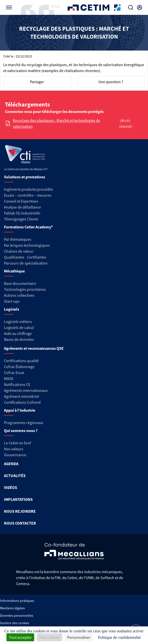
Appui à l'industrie (20, 410)
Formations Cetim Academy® (28, 227)
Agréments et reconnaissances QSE (34, 348)
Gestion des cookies (15, 623)
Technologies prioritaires (25, 289)
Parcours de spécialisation (26, 263)
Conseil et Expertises (21, 201)
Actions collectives (19, 295)
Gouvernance (15, 455)
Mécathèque (14, 271)
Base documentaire (20, 283)
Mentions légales (12, 608)
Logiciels (12, 309)
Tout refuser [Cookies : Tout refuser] (49, 637)
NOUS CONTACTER (20, 523)
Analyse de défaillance (22, 207)
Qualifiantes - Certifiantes (25, 257)
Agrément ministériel (21, 396)
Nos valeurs (14, 449)
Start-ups (12, 301)
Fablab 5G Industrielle (22, 213)
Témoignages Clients (21, 219)
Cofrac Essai (14, 373)
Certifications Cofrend (22, 402)
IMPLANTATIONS (18, 499)
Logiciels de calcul (19, 327)
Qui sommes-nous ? (21, 430)
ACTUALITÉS (15, 476)
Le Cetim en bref (17, 443)
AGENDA (11, 464)
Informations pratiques (17, 601)
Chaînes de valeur (19, 251)
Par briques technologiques (27, 245)
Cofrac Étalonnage (19, 367)
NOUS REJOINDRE (20, 511)
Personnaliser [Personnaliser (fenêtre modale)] (79, 637)
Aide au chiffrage (18, 333)
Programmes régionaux (24, 423)
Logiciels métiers (18, 322)
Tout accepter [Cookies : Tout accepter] (20, 637)
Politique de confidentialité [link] (119, 637)
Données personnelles (17, 616)
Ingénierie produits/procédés (29, 189)
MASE (9, 378)
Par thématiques (18, 239)
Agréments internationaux (26, 390)
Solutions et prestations (25, 177)
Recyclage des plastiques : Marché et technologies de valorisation (57, 123)
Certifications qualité (21, 361)
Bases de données (19, 339)
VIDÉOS (11, 487)
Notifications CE (17, 384)
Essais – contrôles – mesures (28, 195)
